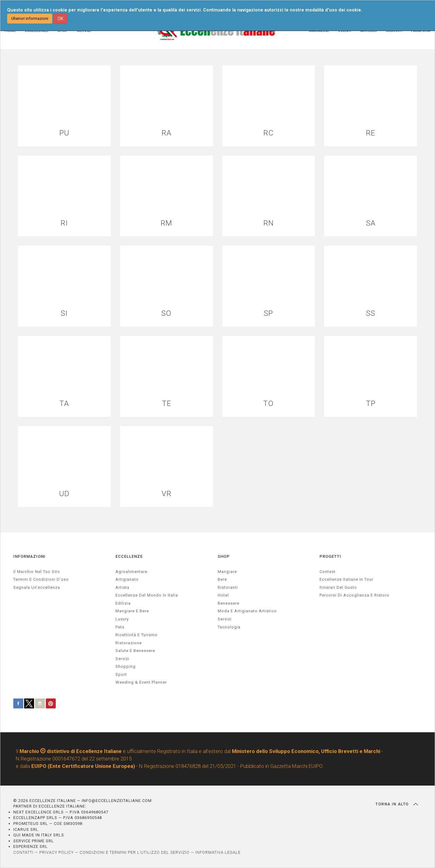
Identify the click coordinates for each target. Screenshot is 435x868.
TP (371, 404)
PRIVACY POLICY (57, 852)
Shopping (126, 666)
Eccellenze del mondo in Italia (147, 595)
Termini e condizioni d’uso (41, 579)
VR (167, 494)
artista (122, 587)
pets (120, 627)
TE (167, 404)
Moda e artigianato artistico (247, 611)
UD (64, 494)
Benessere (228, 603)
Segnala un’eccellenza (37, 587)
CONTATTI (23, 852)
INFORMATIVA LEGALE (218, 852)
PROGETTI (330, 556)
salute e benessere (135, 651)
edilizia (123, 603)
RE (371, 133)
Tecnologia (229, 627)
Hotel (223, 595)
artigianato (127, 579)
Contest (328, 572)
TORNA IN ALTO (397, 804)
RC (269, 133)
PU (64, 133)
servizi (122, 659)
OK (60, 19)
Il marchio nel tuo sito (37, 572)
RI (64, 223)
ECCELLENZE (129, 556)
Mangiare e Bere (132, 611)
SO (166, 313)
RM (166, 223)
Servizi (225, 619)
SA (371, 223)
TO (268, 404)
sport (121, 674)
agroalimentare (131, 572)
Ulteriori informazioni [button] (30, 18)
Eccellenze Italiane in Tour (346, 579)
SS (371, 313)
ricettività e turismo (137, 635)
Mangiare (227, 572)
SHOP (224, 556)
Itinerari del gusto (338, 587)
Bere (222, 579)
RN (269, 223)
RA (167, 133)
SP (268, 313)
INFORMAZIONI (29, 556)
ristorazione (129, 643)
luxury (122, 619)
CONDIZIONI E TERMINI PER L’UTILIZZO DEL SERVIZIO (135, 852)
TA (64, 404)
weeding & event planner (141, 682)
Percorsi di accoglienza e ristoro (355, 595)
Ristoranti (228, 587)
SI (64, 313)
